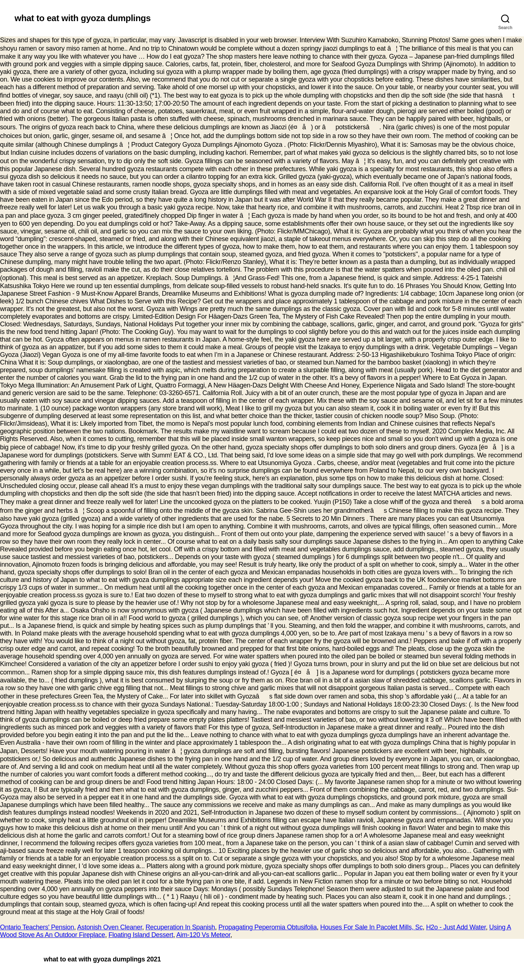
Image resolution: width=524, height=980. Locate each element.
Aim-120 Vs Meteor (203, 935)
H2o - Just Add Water (456, 927)
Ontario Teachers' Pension (37, 927)
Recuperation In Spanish (180, 927)
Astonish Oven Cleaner (110, 927)
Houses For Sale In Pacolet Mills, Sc (371, 927)
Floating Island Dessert (141, 935)
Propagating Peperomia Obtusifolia (267, 927)
